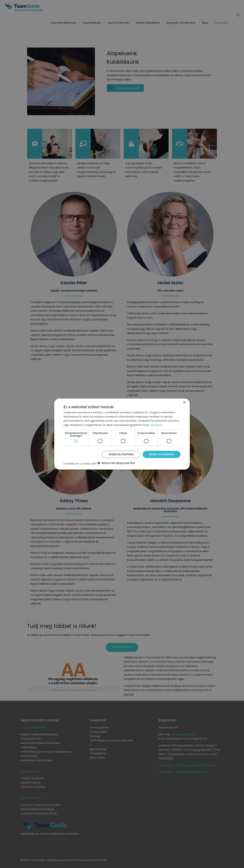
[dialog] (122, 434)
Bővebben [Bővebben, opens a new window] (157, 425)
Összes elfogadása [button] (161, 454)
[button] (116, 463)
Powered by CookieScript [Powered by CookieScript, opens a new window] (81, 464)
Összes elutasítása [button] (120, 454)
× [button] (184, 402)
